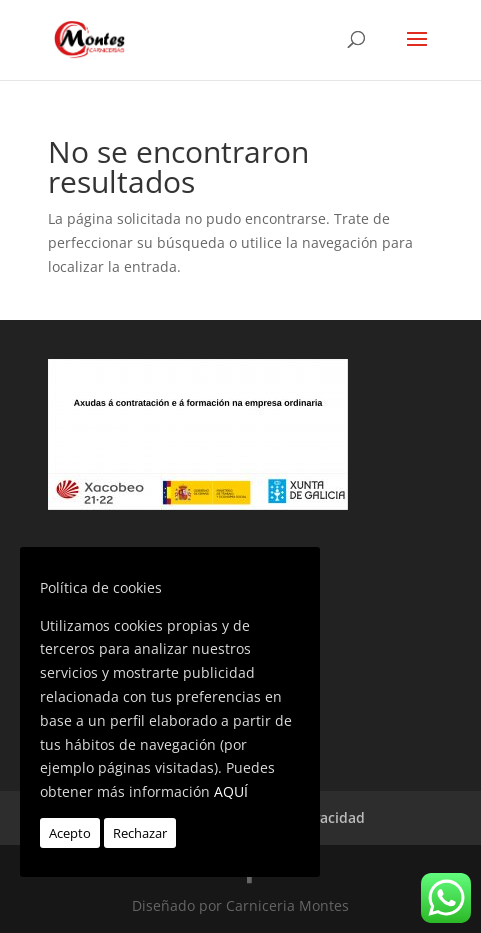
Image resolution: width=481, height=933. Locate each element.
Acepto (70, 833)
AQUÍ (231, 791)
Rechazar (140, 833)
